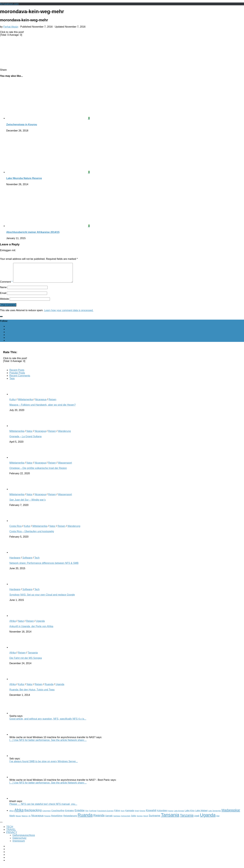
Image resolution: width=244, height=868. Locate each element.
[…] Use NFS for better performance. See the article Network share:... (48, 744)
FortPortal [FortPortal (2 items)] (93, 814)
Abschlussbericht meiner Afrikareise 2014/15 (33, 232)
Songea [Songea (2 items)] (140, 820)
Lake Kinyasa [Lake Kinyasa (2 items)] (179, 814)
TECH (10, 830)
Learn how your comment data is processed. (69, 314)
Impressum (19, 845)
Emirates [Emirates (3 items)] (69, 814)
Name (3, 291)
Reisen (52, 403)
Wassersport (65, 467)
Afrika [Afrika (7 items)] (19, 814)
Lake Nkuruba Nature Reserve (24, 178)
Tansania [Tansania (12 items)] (170, 819)
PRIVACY (12, 836)
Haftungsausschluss (24, 839)
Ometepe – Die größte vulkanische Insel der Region (38, 472)
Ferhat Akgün (11, 27)
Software (27, 561)
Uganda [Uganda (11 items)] (208, 819)
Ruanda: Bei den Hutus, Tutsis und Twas (32, 693)
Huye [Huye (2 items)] (123, 814)
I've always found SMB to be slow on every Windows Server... (44, 765)
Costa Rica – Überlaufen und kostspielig (32, 535)
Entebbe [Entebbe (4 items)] (80, 814)
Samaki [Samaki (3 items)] (109, 819)
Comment (6, 286)
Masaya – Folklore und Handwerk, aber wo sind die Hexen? (42, 409)
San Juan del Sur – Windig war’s (28, 503)
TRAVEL (11, 833)
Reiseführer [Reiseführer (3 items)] (57, 819)
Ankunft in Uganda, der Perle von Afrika (31, 630)
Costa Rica (15, 530)
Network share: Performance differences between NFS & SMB (44, 567)
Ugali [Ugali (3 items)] (197, 819)
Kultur (13, 403)
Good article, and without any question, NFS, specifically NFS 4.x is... (48, 723)
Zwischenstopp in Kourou (22, 124)
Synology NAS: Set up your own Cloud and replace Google (42, 598)
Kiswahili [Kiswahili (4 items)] (151, 814)
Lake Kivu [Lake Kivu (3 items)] (190, 814)
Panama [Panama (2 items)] (47, 820)
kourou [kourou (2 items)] (171, 814)
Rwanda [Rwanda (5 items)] (99, 819)
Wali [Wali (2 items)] (218, 820)
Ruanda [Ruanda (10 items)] (85, 819)
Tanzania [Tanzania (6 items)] (187, 819)
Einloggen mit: (8, 250)
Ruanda (49, 688)
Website (5, 303)
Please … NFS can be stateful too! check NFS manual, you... (43, 808)
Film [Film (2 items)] (87, 814)
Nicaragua (41, 403)
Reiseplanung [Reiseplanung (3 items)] (70, 819)
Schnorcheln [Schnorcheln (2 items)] (126, 820)
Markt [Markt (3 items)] (12, 819)
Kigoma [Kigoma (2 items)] (142, 814)
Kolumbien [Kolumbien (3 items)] (162, 814)
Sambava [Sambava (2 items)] (117, 820)
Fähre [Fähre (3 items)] (117, 814)
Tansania (33, 656)
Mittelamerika (25, 403)
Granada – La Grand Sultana (25, 440)
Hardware (15, 561)
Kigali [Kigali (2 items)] (137, 814)
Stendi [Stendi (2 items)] (146, 820)
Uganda (40, 625)
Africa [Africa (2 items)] (12, 814)
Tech (37, 561)
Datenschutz (19, 842)
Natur (29, 435)
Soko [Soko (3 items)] (134, 819)
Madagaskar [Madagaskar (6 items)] (231, 814)
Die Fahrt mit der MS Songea (26, 662)
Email (3, 297)
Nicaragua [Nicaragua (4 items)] (37, 819)
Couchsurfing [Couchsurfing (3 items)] (58, 814)
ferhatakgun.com (9, 4)
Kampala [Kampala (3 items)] (130, 814)
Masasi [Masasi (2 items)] (18, 820)
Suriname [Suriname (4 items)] (154, 819)
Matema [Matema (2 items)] (25, 820)
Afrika (13, 625)
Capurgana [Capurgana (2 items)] (47, 814)
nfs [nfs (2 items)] (29, 820)
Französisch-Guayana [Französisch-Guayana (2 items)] (105, 814)
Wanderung (64, 435)
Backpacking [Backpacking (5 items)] (33, 814)
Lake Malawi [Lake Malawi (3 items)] (201, 814)
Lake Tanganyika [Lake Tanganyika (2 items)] (215, 814)
